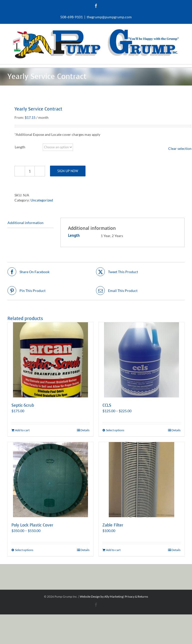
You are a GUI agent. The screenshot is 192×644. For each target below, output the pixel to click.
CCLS (107, 405)
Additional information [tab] (25, 223)
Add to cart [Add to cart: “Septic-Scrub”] (22, 430)
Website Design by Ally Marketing (101, 597)
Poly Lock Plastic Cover (32, 525)
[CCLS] (141, 360)
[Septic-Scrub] (50, 360)
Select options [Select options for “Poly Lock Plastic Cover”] (24, 550)
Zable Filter (113, 525)
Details (85, 430)
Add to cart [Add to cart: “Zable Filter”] (113, 550)
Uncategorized (42, 200)
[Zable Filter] (141, 480)
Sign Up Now (68, 171)
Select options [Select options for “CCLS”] (115, 430)
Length (20, 147)
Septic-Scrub (23, 405)
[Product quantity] (30, 171)
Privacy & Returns (136, 597)
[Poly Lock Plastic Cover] (50, 480)
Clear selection (180, 148)
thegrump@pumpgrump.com (109, 17)
